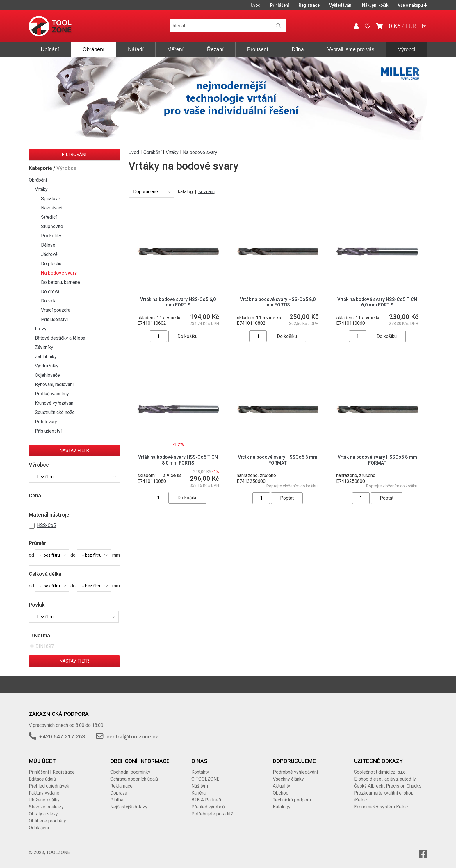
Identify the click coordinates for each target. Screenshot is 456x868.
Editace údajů (42, 779)
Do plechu (51, 264)
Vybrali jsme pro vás (351, 49)
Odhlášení (39, 828)
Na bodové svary (59, 273)
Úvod (256, 5)
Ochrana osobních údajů (134, 779)
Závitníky (44, 347)
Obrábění (93, 49)
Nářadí (136, 49)
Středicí (49, 217)
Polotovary (46, 422)
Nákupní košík (375, 5)
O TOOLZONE (205, 779)
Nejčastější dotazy (129, 807)
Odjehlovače (47, 375)
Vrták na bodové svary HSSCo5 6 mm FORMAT (278, 460)
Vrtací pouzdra (56, 310)
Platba (117, 800)
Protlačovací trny (52, 394)
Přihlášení (280, 5)
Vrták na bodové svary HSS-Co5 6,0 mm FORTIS (178, 302)
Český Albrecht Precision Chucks (388, 786)
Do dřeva (50, 292)
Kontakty (200, 772)
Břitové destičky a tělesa (60, 338)
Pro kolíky (51, 236)
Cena (35, 495)
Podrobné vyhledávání (295, 772)
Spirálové (51, 199)
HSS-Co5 (46, 525)
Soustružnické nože (55, 412)
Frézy (41, 329)
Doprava (119, 793)
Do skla (49, 301)
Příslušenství (54, 319)
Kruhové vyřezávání (55, 403)
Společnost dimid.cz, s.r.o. (380, 772)
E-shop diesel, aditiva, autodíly (385, 779)
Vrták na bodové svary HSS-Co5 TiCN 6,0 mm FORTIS (377, 302)
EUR (411, 26)
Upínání (50, 49)
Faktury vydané (44, 793)
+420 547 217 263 (62, 737)
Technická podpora (292, 800)
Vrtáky (41, 189)
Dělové (48, 245)
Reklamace (121, 786)
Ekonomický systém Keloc (381, 807)
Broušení (258, 49)
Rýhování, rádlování (54, 384)
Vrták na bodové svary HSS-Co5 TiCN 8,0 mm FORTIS (178, 460)
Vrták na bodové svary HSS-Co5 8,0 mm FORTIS (278, 302)
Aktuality (282, 786)
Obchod (281, 793)
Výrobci (407, 49)
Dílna (298, 49)
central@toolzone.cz (132, 737)
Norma (42, 635)
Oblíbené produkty (47, 821)
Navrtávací (52, 208)
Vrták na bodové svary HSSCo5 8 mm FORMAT (377, 460)
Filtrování (74, 154)
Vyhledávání (341, 5)
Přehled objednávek (49, 786)
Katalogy (282, 807)
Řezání (215, 49)
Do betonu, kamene (60, 282)
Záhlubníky (46, 357)
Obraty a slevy (43, 814)
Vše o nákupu (413, 5)
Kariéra (198, 793)
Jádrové (49, 254)
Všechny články (288, 779)
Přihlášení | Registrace (52, 772)
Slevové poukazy (46, 807)
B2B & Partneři (206, 800)
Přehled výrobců (208, 807)
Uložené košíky (44, 800)
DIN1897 (45, 646)
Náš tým (200, 786)
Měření (175, 49)
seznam (206, 192)
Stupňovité (52, 226)
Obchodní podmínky (130, 772)
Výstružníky (47, 366)
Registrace (309, 5)
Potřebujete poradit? (212, 814)
